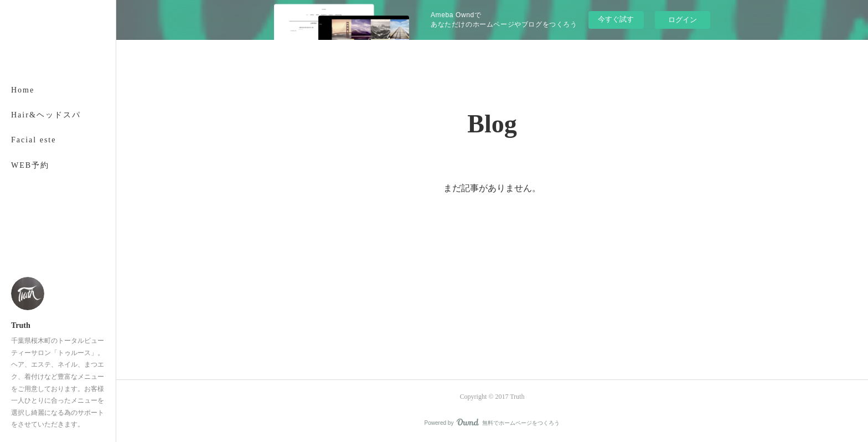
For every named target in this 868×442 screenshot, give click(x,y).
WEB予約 (30, 165)
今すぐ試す (616, 19)
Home (23, 90)
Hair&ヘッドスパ (46, 115)
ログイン (683, 20)
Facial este (33, 140)
